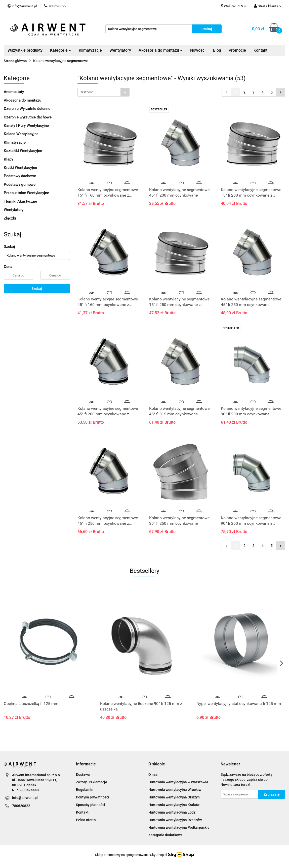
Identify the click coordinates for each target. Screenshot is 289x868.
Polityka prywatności (93, 797)
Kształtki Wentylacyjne (23, 151)
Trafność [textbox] (87, 92)
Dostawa (83, 774)
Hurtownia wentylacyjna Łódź (172, 812)
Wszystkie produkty (25, 50)
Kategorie (61, 50)
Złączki (10, 218)
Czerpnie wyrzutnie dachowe (28, 117)
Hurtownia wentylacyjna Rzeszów (175, 820)
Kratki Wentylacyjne (20, 168)
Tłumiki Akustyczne (20, 201)
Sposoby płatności (91, 805)
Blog (217, 50)
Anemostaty (14, 92)
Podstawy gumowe (20, 184)
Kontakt (260, 50)
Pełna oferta (86, 820)
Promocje (237, 50)
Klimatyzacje (90, 50)
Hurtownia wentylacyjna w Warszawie (178, 782)
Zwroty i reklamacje (92, 782)
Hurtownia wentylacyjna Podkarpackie (179, 827)
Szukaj (37, 289)
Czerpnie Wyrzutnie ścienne (27, 109)
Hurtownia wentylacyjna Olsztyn (174, 797)
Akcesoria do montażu (161, 50)
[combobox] (104, 92)
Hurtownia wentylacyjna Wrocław (175, 790)
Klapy (8, 159)
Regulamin (85, 790)
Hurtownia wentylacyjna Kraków (174, 805)
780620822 (21, 806)
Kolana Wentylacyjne (21, 134)
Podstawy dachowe (20, 176)
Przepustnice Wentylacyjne (26, 193)
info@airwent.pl (25, 798)
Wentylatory (120, 50)
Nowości (198, 50)
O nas (153, 774)
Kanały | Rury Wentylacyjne (26, 126)
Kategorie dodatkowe (166, 835)
